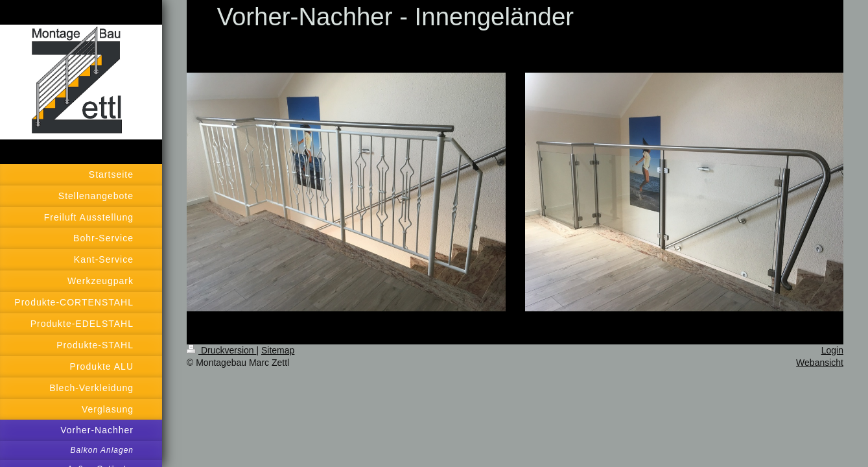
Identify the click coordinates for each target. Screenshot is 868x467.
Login (832, 350)
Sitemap (278, 350)
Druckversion (221, 350)
